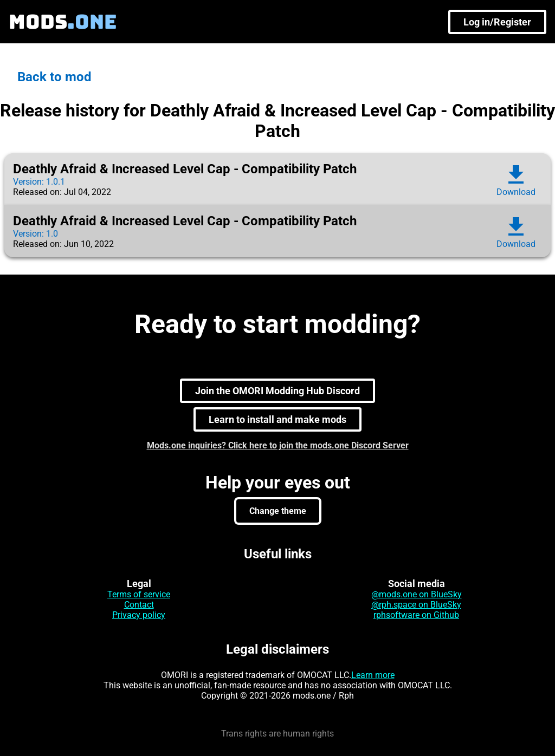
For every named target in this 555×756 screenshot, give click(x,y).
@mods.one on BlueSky (417, 594)
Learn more (373, 675)
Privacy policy (139, 615)
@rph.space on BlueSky (416, 605)
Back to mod (54, 77)
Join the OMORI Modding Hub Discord (277, 391)
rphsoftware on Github (416, 615)
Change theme (278, 511)
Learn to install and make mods (277, 419)
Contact (139, 605)
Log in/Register (497, 22)
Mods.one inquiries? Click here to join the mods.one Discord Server (278, 445)
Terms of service (139, 594)
